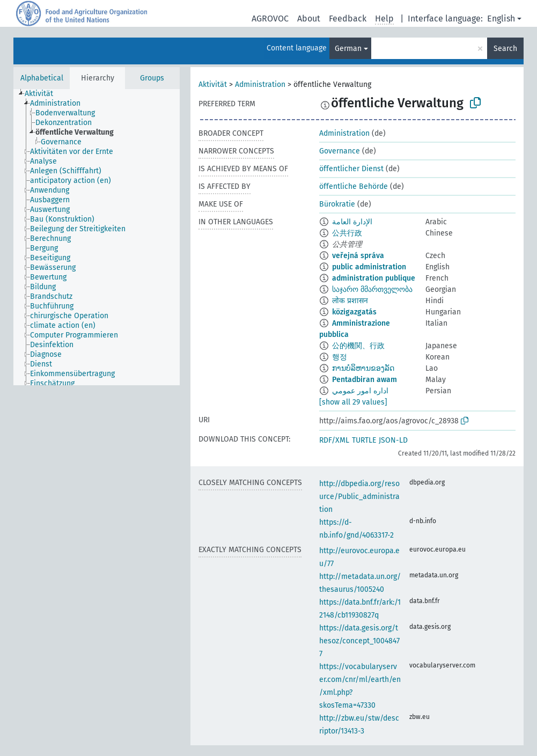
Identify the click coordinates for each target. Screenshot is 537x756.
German (348, 49)
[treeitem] (43, 94)
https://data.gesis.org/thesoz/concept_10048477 (359, 641)
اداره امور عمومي (360, 391)
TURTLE (364, 440)
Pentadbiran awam (365, 380)
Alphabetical (42, 78)
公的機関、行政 (358, 346)
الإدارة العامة (352, 222)
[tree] (97, 237)
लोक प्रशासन (350, 301)
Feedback (348, 19)
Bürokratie (337, 204)
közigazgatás (354, 312)
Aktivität (213, 85)
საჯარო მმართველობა (372, 289)
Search (505, 49)
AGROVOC (270, 19)
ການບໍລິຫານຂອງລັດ (363, 368)
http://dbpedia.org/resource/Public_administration (359, 497)
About (309, 19)
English (501, 19)
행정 (340, 357)
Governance (340, 151)
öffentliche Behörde (354, 186)
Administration (260, 85)
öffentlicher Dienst (351, 169)
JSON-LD (393, 440)
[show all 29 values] (353, 402)
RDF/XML (334, 440)
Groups (152, 78)
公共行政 (347, 233)
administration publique (374, 278)
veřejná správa (358, 256)
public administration (369, 267)
